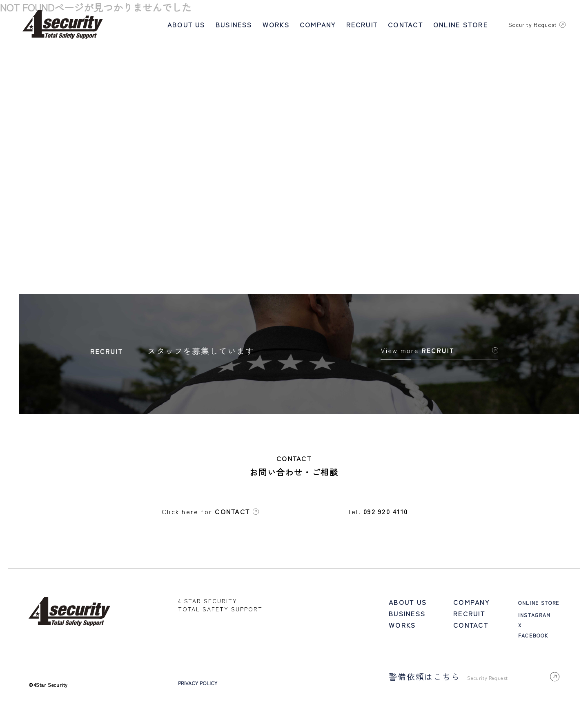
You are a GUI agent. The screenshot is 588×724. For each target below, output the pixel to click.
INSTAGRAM (535, 618)
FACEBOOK (533, 638)
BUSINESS (234, 24)
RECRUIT (362, 24)
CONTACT (405, 24)
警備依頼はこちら (474, 680)
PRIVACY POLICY (198, 686)
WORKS (276, 24)
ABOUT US (186, 24)
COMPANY (318, 24)
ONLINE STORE (461, 24)
